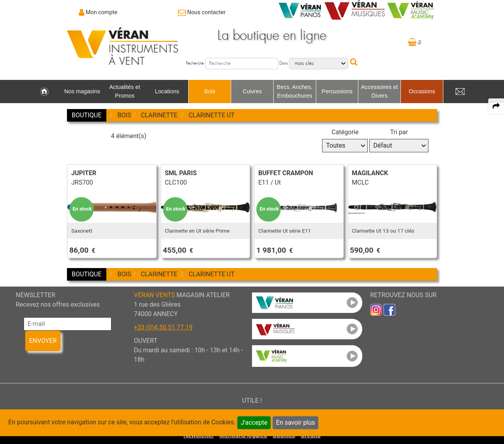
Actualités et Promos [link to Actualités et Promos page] (124, 91)
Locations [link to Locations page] (167, 91)
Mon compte (102, 12)
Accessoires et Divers (380, 91)
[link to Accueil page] (44, 92)
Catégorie (345, 132)
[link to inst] (376, 310)
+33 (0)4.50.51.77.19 (163, 327)
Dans (283, 63)
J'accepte (254, 423)
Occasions (422, 91)
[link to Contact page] (202, 12)
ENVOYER (43, 341)
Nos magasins (82, 91)
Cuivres (252, 91)
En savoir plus (296, 423)
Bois (210, 91)
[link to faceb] (389, 310)
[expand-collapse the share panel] (496, 106)
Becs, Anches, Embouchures (295, 91)
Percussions (337, 91)
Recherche (195, 63)
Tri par (399, 132)
